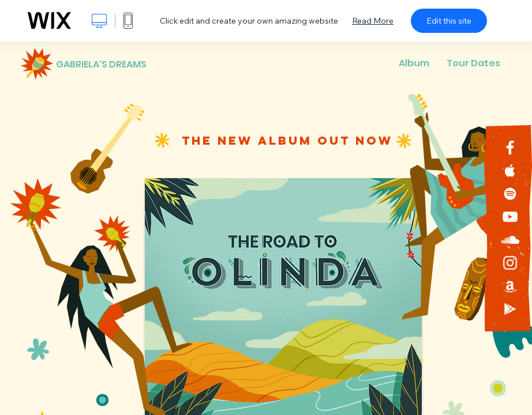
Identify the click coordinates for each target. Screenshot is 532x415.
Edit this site (449, 21)
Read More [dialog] (373, 21)
